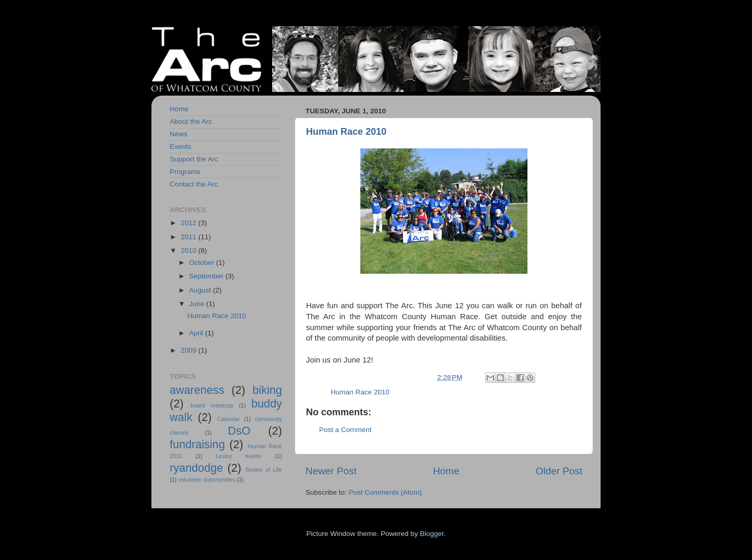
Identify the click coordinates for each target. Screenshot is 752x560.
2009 (190, 350)
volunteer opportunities (207, 480)
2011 (190, 237)
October (203, 262)
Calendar (229, 419)
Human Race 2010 (346, 132)
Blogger (432, 534)
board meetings (212, 405)
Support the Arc (194, 159)
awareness (197, 390)
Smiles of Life (264, 470)
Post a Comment (345, 430)
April (197, 333)
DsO (239, 431)
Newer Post (331, 471)
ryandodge (196, 468)
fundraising (197, 444)
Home (446, 471)
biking (267, 390)
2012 (190, 223)
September (207, 276)
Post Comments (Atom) (385, 492)
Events (180, 147)
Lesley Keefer (239, 456)
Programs (185, 172)
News (179, 134)
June (198, 304)
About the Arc (191, 121)
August (201, 290)
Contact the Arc (194, 184)
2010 (190, 250)
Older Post (559, 471)
